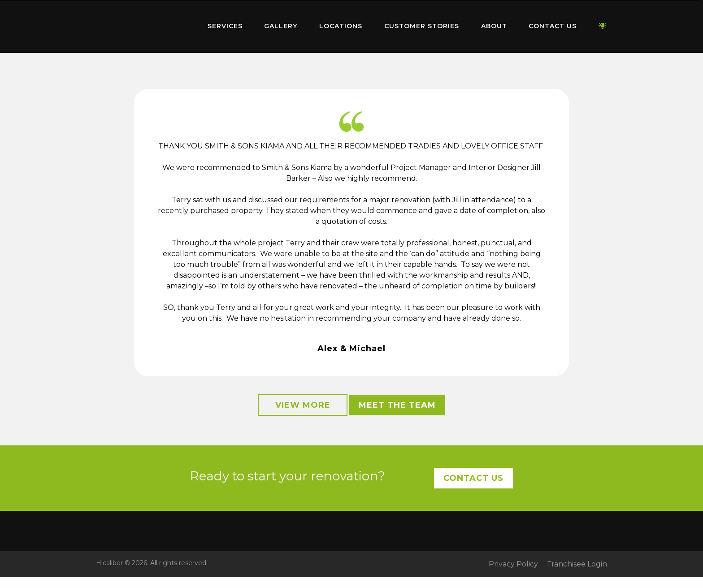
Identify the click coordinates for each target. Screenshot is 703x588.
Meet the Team (397, 405)
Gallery (281, 26)
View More (303, 405)
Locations (341, 26)
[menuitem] (141, 26)
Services (225, 26)
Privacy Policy (513, 564)
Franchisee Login (577, 564)
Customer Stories (422, 26)
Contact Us (553, 26)
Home (141, 24)
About (494, 26)
